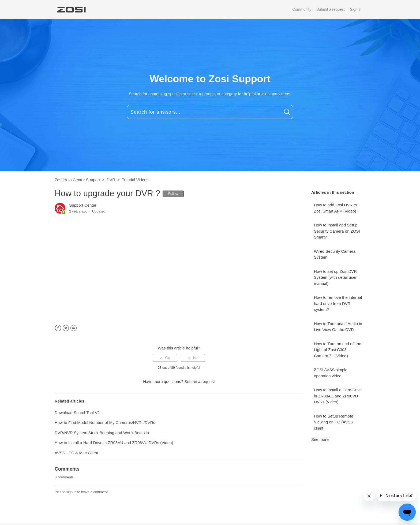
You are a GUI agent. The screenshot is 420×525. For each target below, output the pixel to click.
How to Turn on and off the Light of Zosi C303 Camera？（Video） (338, 350)
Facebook (58, 328)
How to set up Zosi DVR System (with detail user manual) (335, 277)
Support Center (83, 205)
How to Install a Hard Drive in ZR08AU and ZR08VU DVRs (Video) (338, 396)
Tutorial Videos (135, 180)
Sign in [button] (356, 9)
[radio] (165, 358)
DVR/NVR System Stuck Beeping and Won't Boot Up (102, 433)
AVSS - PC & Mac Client (76, 453)
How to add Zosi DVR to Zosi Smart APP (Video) (335, 208)
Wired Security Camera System (335, 254)
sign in (71, 492)
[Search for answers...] (210, 112)
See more (320, 439)
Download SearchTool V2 (77, 413)
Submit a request (331, 9)
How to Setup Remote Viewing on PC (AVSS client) (334, 422)
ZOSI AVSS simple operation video (331, 373)
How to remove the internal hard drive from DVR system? (338, 303)
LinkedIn (74, 328)
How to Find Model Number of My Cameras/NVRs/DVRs (105, 422)
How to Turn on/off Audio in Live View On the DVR (338, 327)
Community (302, 9)
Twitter (66, 328)
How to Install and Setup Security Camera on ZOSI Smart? (337, 231)
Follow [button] (173, 194)
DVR (111, 180)
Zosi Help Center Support (77, 180)
